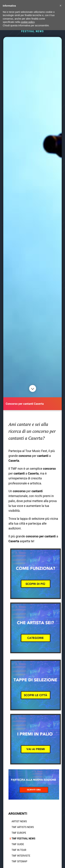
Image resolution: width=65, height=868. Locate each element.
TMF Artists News (23, 827)
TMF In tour (19, 850)
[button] (60, 6)
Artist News (19, 821)
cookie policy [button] (28, 22)
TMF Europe (19, 833)
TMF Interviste (21, 856)
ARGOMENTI (18, 814)
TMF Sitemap (19, 861)
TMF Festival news (23, 839)
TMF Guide (18, 844)
